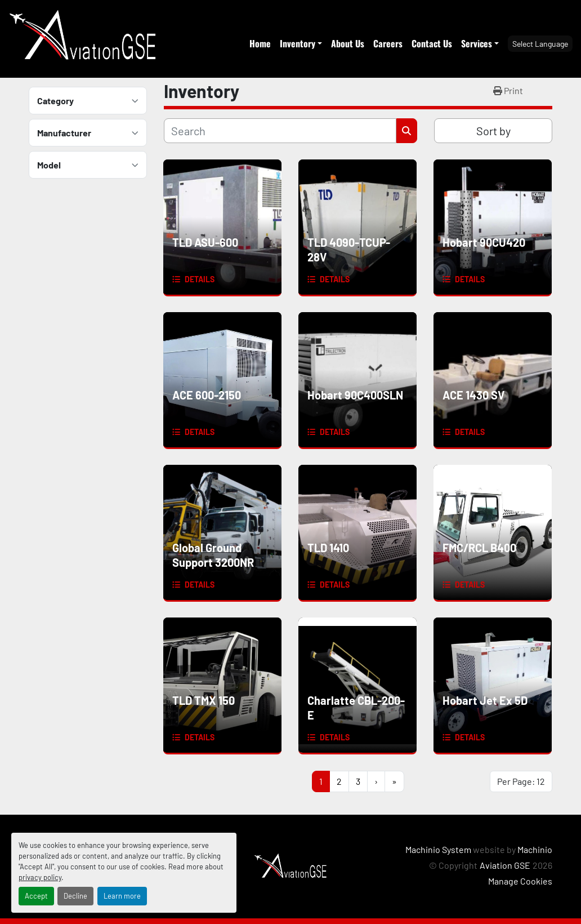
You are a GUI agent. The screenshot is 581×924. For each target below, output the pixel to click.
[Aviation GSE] (290, 865)
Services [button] (477, 43)
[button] (301, 43)
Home (260, 43)
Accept (36, 896)
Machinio (535, 849)
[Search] (280, 131)
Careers (388, 43)
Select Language (540, 44)
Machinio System (438, 849)
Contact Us (432, 43)
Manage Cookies (520, 881)
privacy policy (40, 877)
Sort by (493, 131)
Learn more (122, 896)
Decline (75, 896)
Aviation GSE (505, 865)
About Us (348, 43)
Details (200, 279)
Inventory (298, 43)
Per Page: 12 (521, 781)
